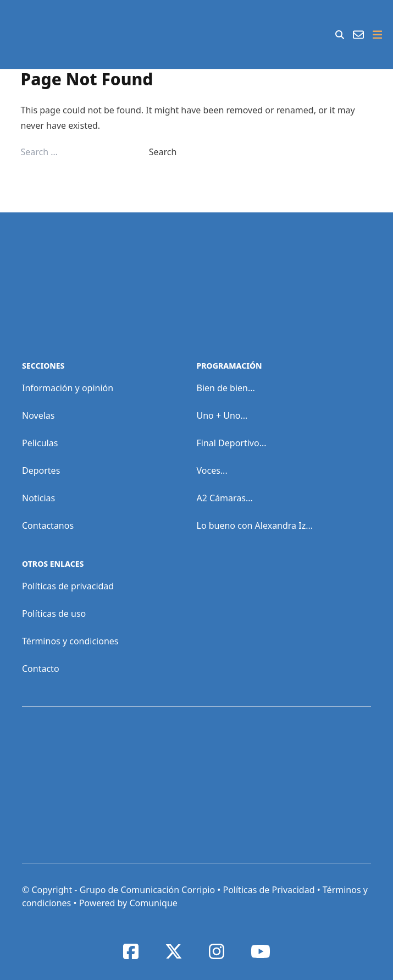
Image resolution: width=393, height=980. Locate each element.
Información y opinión (68, 388)
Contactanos (48, 525)
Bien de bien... (226, 388)
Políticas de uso (54, 614)
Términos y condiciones (70, 641)
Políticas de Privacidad (269, 890)
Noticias (38, 498)
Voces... (212, 470)
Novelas (38, 415)
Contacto (41, 669)
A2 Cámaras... (225, 498)
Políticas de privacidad (68, 586)
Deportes (41, 470)
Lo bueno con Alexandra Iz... (255, 525)
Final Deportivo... (232, 443)
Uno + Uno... (222, 415)
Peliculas (40, 443)
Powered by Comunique (128, 903)
